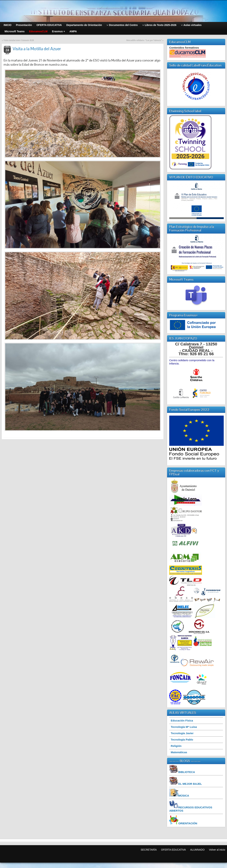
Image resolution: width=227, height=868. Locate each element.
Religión (176, 746)
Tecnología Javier (182, 733)
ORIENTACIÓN (188, 823)
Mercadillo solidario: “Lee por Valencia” (144, 40)
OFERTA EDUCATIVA (174, 850)
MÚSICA (184, 796)
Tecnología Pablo (182, 740)
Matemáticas (179, 752)
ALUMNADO (197, 850)
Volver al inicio (217, 850)
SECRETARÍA (149, 850)
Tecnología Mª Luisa (184, 727)
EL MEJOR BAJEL (190, 784)
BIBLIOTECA (187, 772)
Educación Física (182, 720)
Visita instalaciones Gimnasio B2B (19, 40)
